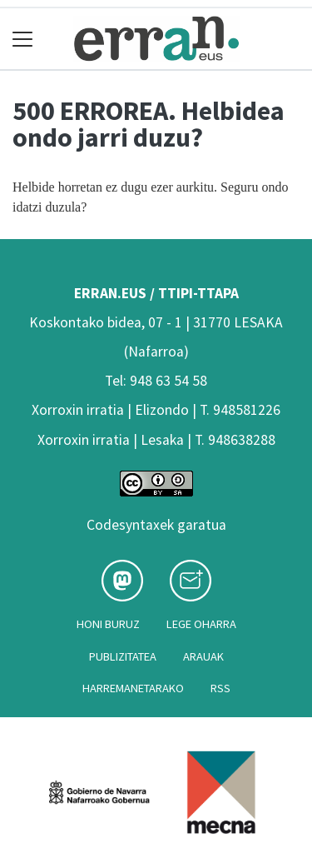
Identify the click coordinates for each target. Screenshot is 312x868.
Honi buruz (108, 624)
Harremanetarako (133, 688)
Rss (220, 688)
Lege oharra (201, 624)
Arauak (203, 656)
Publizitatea (123, 656)
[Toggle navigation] (23, 39)
